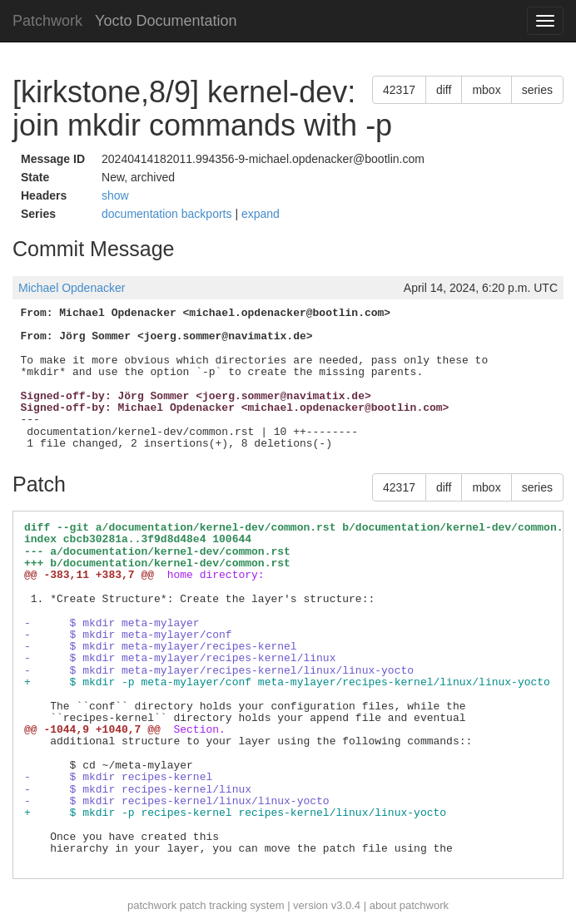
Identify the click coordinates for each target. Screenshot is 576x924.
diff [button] (444, 90)
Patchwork (47, 21)
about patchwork (409, 905)
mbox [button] (486, 90)
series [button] (537, 90)
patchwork (152, 905)
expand (261, 214)
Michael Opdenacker (72, 288)
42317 (399, 90)
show (115, 195)
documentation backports (168, 214)
